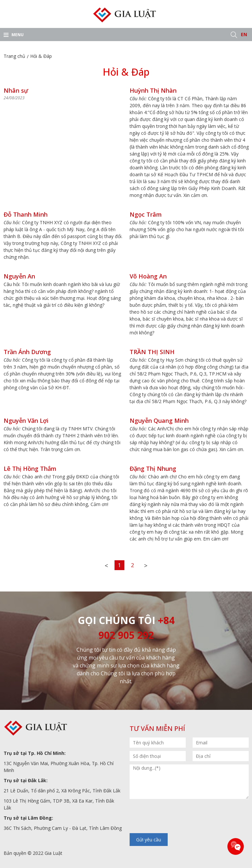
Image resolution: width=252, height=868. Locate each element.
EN (244, 34)
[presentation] (179, 817)
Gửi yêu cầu (149, 840)
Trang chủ (14, 56)
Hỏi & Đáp (41, 56)
